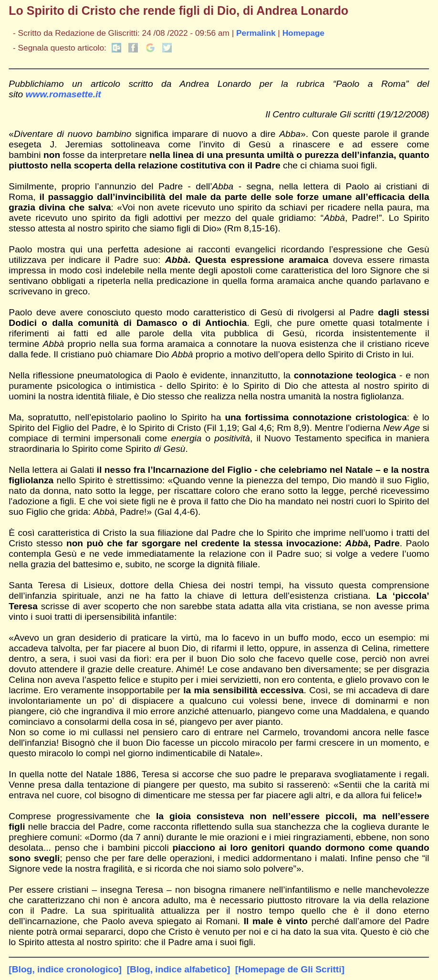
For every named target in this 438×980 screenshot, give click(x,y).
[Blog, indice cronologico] (65, 969)
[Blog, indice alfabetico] (178, 969)
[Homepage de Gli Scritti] (290, 969)
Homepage (303, 33)
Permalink (256, 33)
